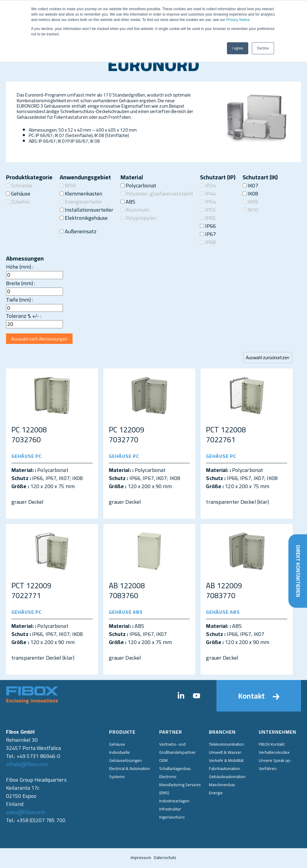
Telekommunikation (227, 745)
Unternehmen (277, 733)
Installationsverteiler (86, 210)
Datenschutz (165, 858)
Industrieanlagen (174, 802)
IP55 (208, 210)
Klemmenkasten (81, 194)
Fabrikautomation (225, 769)
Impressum (141, 858)
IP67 (208, 234)
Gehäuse (18, 194)
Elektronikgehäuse (84, 218)
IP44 (208, 194)
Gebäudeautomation (227, 777)
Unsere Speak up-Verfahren (275, 765)
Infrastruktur (170, 810)
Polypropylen (139, 218)
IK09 (250, 202)
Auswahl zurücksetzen (267, 358)
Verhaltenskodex (274, 753)
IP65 (208, 218)
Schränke (19, 185)
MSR (68, 185)
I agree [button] (238, 48)
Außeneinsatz (78, 231)
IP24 (208, 185)
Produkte (122, 733)
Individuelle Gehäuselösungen (125, 757)
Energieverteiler (81, 202)
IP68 (208, 242)
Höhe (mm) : (20, 267)
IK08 (250, 194)
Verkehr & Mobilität (226, 761)
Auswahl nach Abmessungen (41, 339)
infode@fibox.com (27, 765)
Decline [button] (263, 48)
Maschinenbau (222, 786)
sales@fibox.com (25, 813)
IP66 (208, 226)
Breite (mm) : (21, 283)
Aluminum (135, 210)
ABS (128, 202)
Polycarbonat (138, 185)
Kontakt (259, 697)
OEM (163, 761)
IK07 (250, 185)
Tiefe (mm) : (19, 300)
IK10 (250, 210)
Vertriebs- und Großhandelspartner (177, 749)
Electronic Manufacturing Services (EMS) (180, 786)
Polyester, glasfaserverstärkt (157, 194)
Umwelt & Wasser (225, 753)
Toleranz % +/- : (24, 316)
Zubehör (18, 202)
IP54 (208, 202)
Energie (216, 794)
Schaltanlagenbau (175, 769)
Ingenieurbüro (172, 818)
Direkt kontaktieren (298, 569)
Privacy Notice (238, 20)
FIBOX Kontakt (272, 745)
